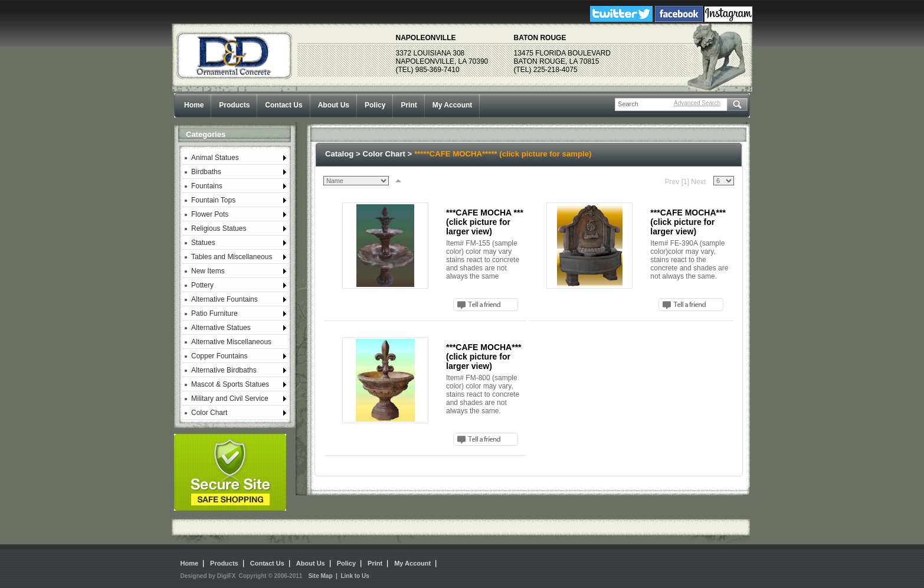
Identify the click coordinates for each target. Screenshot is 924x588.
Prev (672, 182)
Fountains (207, 186)
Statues (203, 243)
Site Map (320, 576)
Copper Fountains (219, 356)
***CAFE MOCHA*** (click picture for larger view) (688, 222)
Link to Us (355, 576)
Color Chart (209, 413)
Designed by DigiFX (208, 576)
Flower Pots (210, 214)
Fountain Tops (213, 200)
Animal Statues (215, 158)
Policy (375, 105)
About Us (334, 105)
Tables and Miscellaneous (232, 257)
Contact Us (284, 105)
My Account (453, 105)
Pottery (202, 285)
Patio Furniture (214, 313)
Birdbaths (206, 172)
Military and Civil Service (230, 398)
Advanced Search (697, 103)
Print (409, 105)
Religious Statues (219, 228)
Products (234, 105)
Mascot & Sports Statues (230, 384)
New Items (208, 271)
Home (194, 105)
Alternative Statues (221, 328)
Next (698, 182)
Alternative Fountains (225, 299)
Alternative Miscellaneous (231, 342)
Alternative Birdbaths (224, 370)
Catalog (339, 154)
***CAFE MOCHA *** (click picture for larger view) (485, 222)
